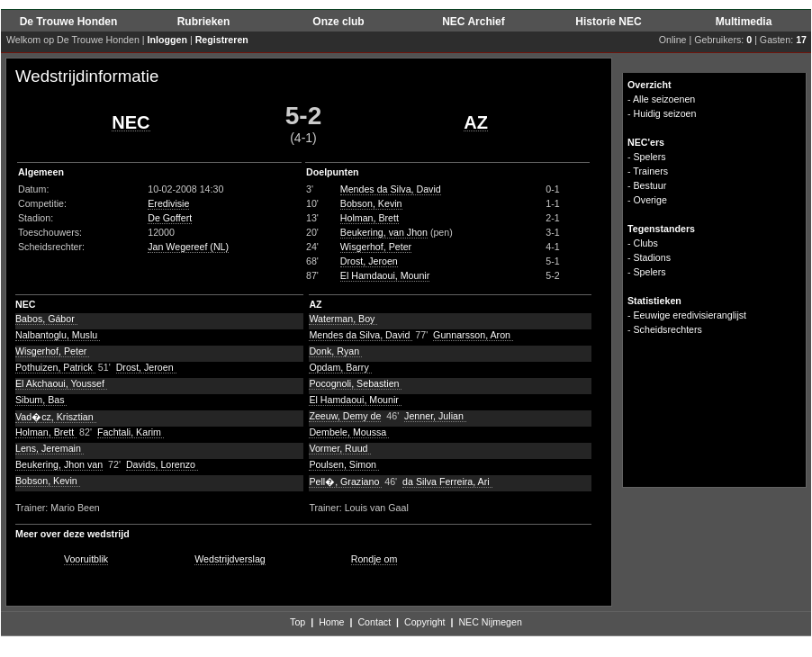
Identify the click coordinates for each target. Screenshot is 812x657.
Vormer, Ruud (339, 448)
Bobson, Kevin (371, 203)
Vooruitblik (86, 559)
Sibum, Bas (41, 400)
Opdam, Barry (340, 367)
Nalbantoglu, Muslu (58, 335)
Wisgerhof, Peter (376, 247)
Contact (374, 622)
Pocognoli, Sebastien (355, 383)
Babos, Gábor (46, 319)
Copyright (425, 622)
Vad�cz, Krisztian (56, 417)
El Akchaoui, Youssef (61, 383)
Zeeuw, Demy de (345, 416)
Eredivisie (168, 203)
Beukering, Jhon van (59, 464)
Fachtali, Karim (131, 432)
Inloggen (167, 40)
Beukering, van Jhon (384, 232)
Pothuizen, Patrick (55, 367)
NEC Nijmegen (490, 622)
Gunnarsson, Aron (473, 335)
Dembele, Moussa (349, 432)
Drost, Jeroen (369, 261)
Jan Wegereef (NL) (188, 247)
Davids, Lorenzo (162, 464)
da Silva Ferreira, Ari (447, 481)
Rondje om (374, 559)
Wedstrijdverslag (230, 559)
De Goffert (170, 218)
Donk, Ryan (335, 351)
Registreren (222, 40)
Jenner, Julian (435, 416)
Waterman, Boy (343, 319)
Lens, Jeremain (50, 448)
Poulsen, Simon (344, 464)
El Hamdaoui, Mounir (385, 275)
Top (298, 622)
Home (331, 622)
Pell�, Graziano (345, 481)
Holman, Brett (370, 218)
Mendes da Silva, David (391, 189)
